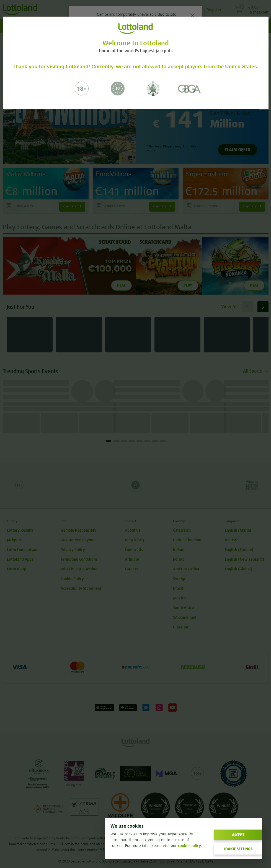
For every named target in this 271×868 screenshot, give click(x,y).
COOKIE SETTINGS (238, 849)
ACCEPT (238, 835)
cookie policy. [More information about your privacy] (190, 846)
